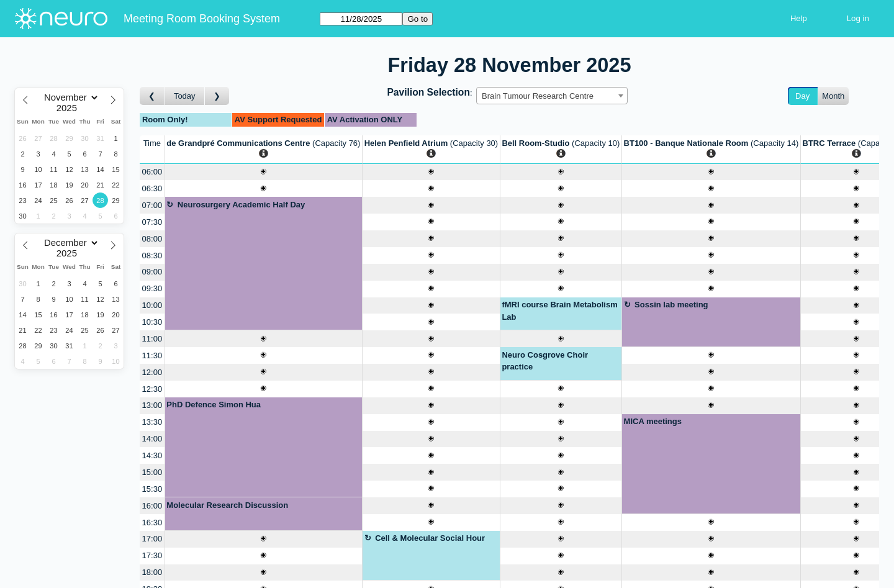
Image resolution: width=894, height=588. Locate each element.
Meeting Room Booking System (202, 19)
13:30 (152, 422)
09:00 (152, 272)
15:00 (152, 472)
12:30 (152, 389)
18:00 (152, 572)
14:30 (152, 455)
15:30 (152, 489)
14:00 (152, 439)
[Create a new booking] (264, 172)
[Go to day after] (217, 96)
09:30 (152, 288)
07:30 (152, 222)
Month (833, 96)
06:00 (152, 172)
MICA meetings (653, 421)
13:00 (152, 405)
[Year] (70, 108)
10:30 (152, 322)
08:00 (152, 239)
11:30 (152, 355)
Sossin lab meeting (671, 305)
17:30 (152, 555)
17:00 (152, 539)
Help (799, 18)
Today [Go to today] (185, 96)
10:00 (152, 305)
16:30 (152, 522)
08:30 (152, 256)
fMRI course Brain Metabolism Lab (559, 311)
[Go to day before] (152, 96)
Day (802, 96)
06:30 (152, 188)
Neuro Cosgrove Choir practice (545, 361)
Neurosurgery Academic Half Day (241, 205)
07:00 (152, 205)
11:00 (152, 339)
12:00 (152, 372)
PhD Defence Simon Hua (214, 405)
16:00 (152, 506)
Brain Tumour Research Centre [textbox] (538, 96)
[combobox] (552, 96)
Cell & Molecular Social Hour (430, 538)
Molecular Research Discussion (227, 505)
